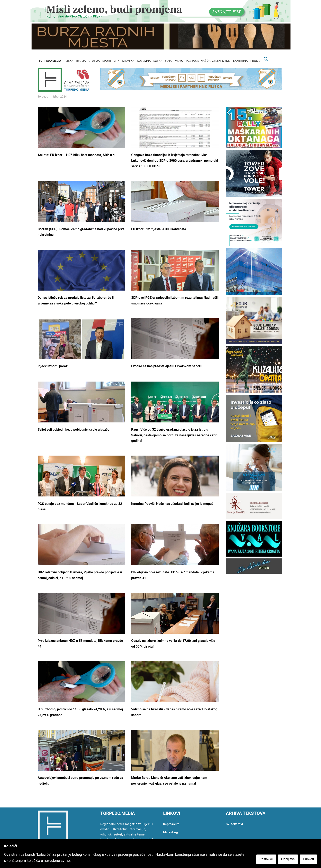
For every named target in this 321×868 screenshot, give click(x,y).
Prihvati (308, 859)
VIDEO (179, 61)
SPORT (107, 61)
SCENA (158, 61)
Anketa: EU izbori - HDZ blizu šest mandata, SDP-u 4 (76, 155)
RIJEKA (68, 61)
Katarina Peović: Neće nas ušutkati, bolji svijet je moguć (172, 504)
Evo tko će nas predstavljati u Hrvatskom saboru (167, 366)
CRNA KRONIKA (124, 61)
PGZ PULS (192, 61)
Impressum (171, 824)
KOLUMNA (144, 61)
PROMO (255, 61)
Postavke (266, 859)
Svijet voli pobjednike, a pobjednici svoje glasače (73, 430)
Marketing (171, 832)
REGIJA (81, 61)
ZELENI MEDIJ (221, 61)
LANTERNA (240, 61)
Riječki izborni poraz (53, 366)
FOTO (169, 61)
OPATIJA (94, 61)
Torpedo (43, 97)
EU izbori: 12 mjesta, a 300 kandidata (159, 229)
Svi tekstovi (235, 824)
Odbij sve (288, 859)
